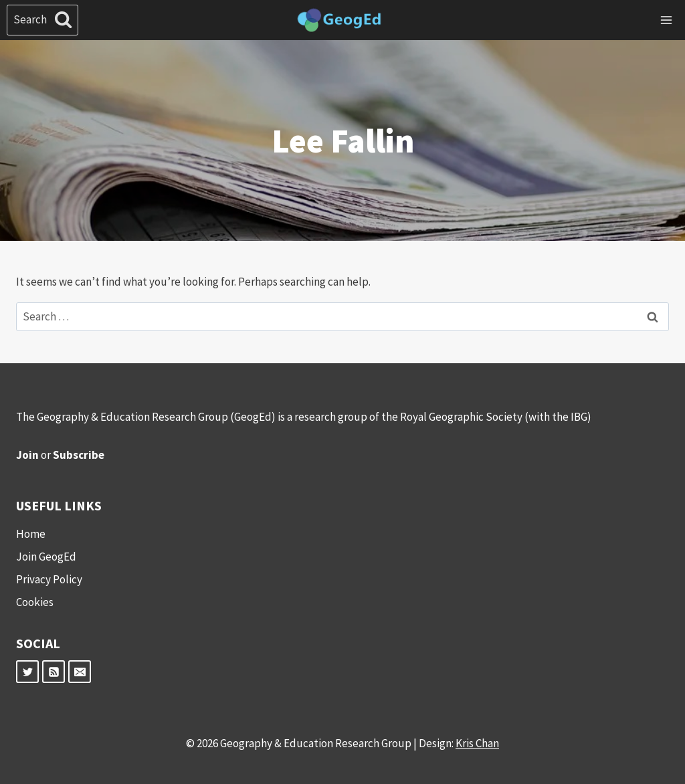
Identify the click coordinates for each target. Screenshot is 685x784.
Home (31, 534)
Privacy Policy (49, 579)
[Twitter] (27, 672)
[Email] (80, 672)
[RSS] (54, 672)
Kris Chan (477, 743)
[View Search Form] (42, 20)
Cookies (35, 602)
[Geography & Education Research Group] (339, 20)
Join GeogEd (46, 557)
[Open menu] (666, 20)
